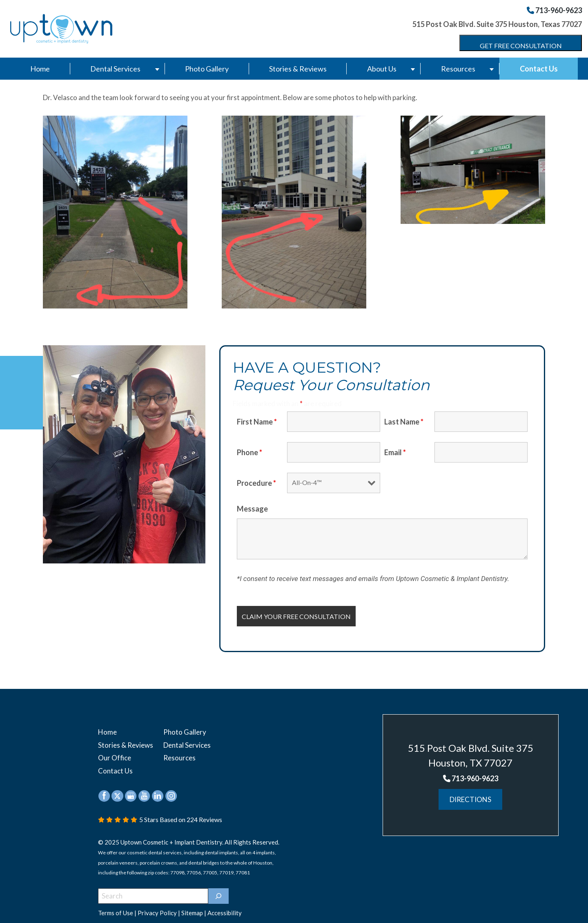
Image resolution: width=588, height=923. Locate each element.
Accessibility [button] (225, 907)
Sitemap (192, 907)
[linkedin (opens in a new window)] (158, 789)
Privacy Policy (157, 907)
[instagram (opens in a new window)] (171, 789)
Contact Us (539, 69)
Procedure (256, 483)
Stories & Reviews (298, 69)
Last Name (404, 422)
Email (395, 452)
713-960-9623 (554, 10)
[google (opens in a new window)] (131, 789)
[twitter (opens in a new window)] (117, 789)
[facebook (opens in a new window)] (105, 789)
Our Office (115, 754)
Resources (458, 69)
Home (40, 69)
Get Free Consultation (521, 46)
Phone (249, 452)
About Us (382, 69)
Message (252, 509)
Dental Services (115, 69)
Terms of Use (116, 907)
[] (218, 890)
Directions (470, 799)
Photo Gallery (207, 69)
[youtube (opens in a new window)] (145, 789)
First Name (257, 422)
